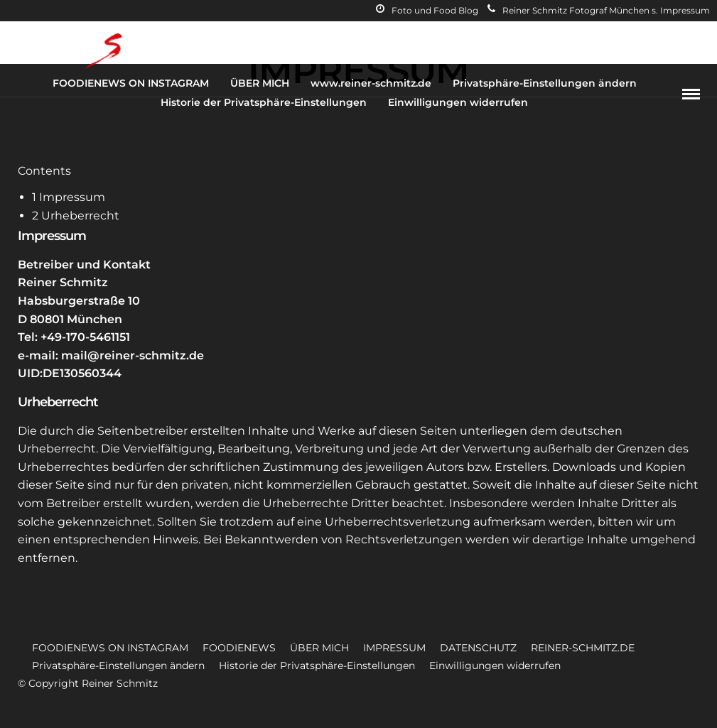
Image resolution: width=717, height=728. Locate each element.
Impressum (69, 197)
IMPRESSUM (394, 648)
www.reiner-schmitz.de (371, 83)
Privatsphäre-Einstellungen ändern (545, 83)
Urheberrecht (76, 216)
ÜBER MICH (260, 83)
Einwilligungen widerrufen (458, 102)
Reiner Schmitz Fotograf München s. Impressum (599, 10)
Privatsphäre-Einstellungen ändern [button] (118, 665)
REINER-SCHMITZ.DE (583, 648)
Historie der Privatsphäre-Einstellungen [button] (317, 665)
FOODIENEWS (239, 648)
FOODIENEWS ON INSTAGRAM (131, 83)
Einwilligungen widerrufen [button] (495, 665)
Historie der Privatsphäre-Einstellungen (264, 102)
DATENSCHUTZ (478, 648)
